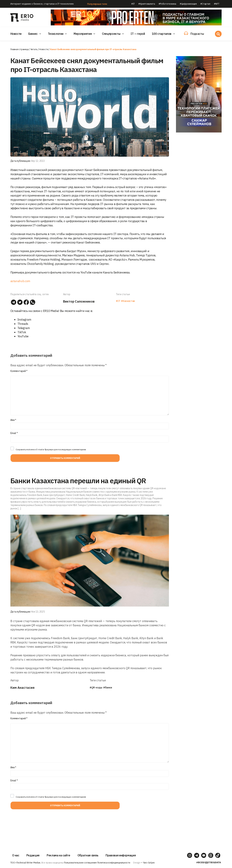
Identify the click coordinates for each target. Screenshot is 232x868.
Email (14, 433)
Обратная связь (88, 856)
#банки (108, 688)
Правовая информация (121, 856)
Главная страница (19, 50)
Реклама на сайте (58, 856)
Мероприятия (83, 34)
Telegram (24, 328)
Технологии (56, 34)
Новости (16, 34)
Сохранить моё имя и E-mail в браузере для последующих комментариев (51, 450)
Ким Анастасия (22, 688)
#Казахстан (128, 301)
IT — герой (138, 34)
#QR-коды (96, 688)
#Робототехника (167, 4)
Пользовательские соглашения (80, 863)
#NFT (217, 4)
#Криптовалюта (147, 4)
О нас (16, 856)
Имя (13, 420)
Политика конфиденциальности (114, 863)
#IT (133, 4)
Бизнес (33, 34)
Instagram (24, 320)
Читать (34, 50)
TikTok (22, 332)
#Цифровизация (188, 4)
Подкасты (197, 34)
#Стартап (205, 4)
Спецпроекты (111, 34)
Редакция (33, 856)
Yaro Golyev (149, 863)
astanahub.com (20, 281)
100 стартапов (162, 34)
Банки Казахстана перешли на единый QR (78, 481)
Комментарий (19, 371)
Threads (23, 324)
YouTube (23, 337)
